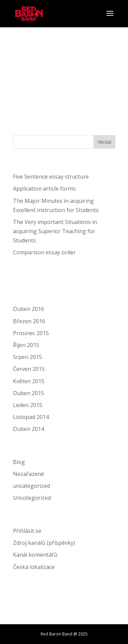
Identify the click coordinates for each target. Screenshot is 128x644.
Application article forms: (45, 189)
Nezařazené (29, 474)
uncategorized (31, 486)
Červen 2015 (29, 369)
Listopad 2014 (31, 417)
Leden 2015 (28, 405)
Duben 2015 (29, 393)
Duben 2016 (29, 309)
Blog (19, 462)
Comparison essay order (44, 252)
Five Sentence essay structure (51, 177)
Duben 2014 (29, 429)
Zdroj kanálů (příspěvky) (44, 543)
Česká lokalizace (34, 567)
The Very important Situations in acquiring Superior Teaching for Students (55, 231)
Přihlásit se (27, 531)
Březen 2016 (29, 321)
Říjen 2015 (26, 345)
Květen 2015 (29, 381)
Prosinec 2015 (31, 333)
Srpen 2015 (27, 357)
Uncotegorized (32, 498)
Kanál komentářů (35, 555)
